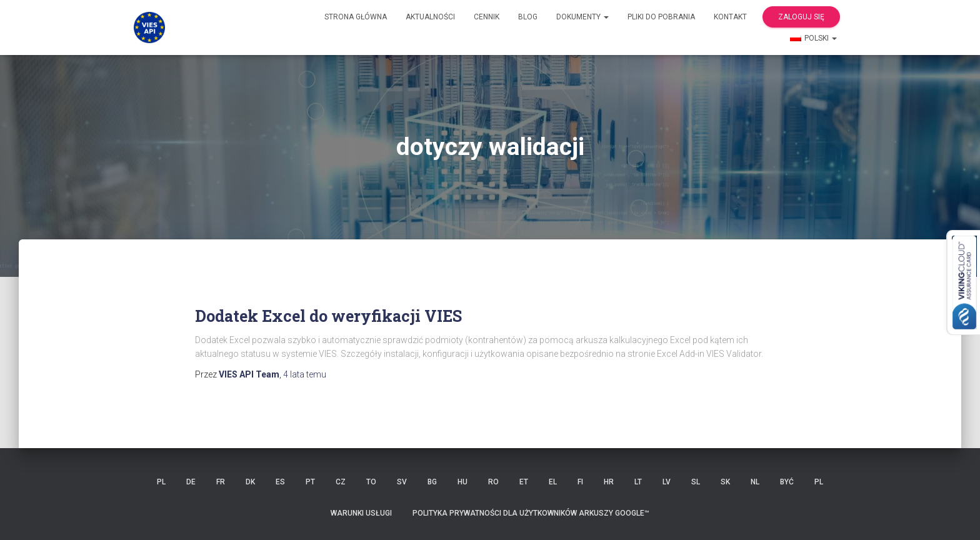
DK (250, 482)
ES (280, 482)
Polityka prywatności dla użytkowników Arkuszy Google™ (531, 513)
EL (553, 482)
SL (696, 482)
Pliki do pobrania (661, 17)
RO (493, 482)
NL (755, 482)
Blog (528, 17)
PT (310, 482)
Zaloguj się (801, 17)
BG (432, 482)
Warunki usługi (361, 513)
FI (580, 482)
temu (305, 374)
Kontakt (730, 17)
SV (402, 482)
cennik (487, 17)
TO (371, 482)
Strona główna (356, 17)
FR (221, 482)
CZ (341, 482)
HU (462, 482)
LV (667, 482)
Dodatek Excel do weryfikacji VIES (328, 316)
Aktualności (430, 17)
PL (161, 482)
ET (524, 482)
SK (725, 482)
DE (191, 482)
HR (609, 482)
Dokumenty (582, 17)
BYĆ (787, 482)
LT (638, 482)
